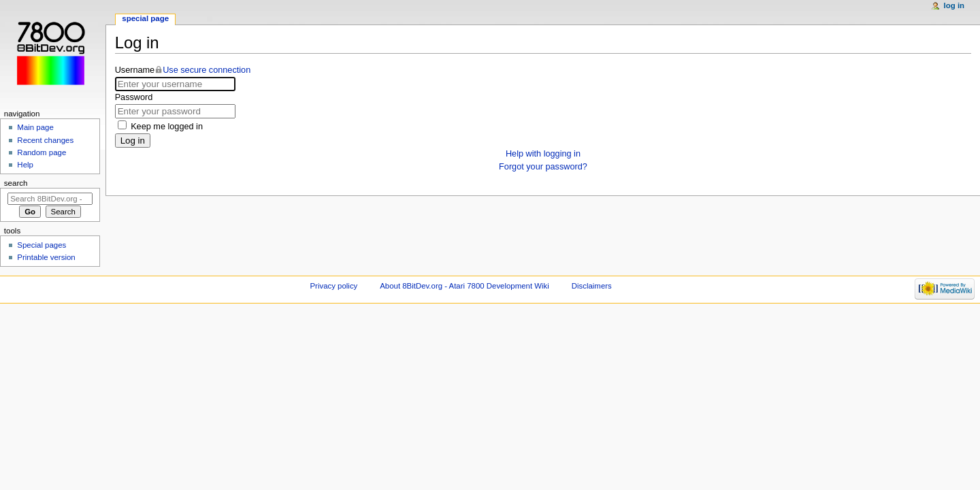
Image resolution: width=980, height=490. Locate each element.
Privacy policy (334, 286)
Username (183, 70)
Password (134, 97)
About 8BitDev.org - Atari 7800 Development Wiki (464, 286)
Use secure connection (207, 70)
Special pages (42, 245)
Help (25, 165)
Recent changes (45, 140)
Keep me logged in (167, 127)
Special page (145, 18)
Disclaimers (592, 286)
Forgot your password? (543, 167)
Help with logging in (543, 154)
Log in (133, 141)
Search (16, 183)
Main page (35, 127)
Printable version (46, 257)
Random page (42, 152)
